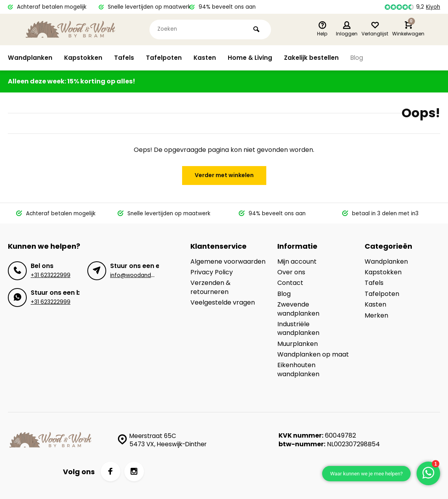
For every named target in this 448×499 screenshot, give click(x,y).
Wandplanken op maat (313, 355)
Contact (290, 283)
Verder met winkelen (224, 175)
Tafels (124, 58)
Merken (376, 316)
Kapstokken (83, 58)
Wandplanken (30, 58)
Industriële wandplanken (298, 329)
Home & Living (251, 58)
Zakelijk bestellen (313, 58)
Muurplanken (298, 344)
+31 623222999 (51, 275)
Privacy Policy (212, 272)
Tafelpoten (164, 58)
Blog (360, 58)
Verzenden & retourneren (210, 287)
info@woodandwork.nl (140, 275)
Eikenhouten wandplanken (298, 370)
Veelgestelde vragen (223, 303)
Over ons (291, 272)
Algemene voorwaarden (228, 262)
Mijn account (297, 262)
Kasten (205, 58)
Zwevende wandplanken (298, 309)
